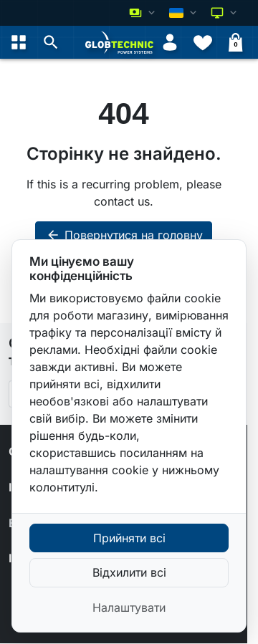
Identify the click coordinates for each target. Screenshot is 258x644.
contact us (122, 201)
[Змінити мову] (184, 13)
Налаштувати (129, 607)
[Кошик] (236, 42)
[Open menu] (19, 42)
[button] (51, 42)
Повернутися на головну (124, 235)
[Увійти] (170, 42)
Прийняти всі (129, 538)
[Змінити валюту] (143, 13)
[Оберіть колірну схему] (225, 13)
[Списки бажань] (203, 42)
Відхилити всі (129, 572)
